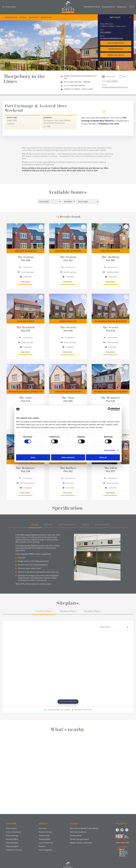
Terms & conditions (78, 832)
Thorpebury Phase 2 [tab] (68, 611)
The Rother (68, 470)
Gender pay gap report (79, 839)
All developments (11, 17)
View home (25, 282)
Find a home (11, 7)
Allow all (103, 457)
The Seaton (26, 259)
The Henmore (111, 399)
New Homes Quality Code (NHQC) (84, 828)
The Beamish (26, 329)
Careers (42, 846)
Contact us (122, 7)
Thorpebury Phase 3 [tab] (92, 611)
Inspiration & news (14, 850)
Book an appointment (116, 43)
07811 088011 (106, 32)
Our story (43, 828)
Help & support (12, 846)
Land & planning (46, 843)
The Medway (110, 259)
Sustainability (44, 839)
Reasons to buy (45, 832)
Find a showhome (14, 832)
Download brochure (116, 49)
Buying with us (108, 7)
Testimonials (44, 836)
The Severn (68, 329)
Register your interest (116, 55)
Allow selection (68, 457)
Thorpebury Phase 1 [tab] (44, 611)
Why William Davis (92, 7)
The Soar (26, 399)
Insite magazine (46, 850)
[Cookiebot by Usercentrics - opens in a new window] (109, 409)
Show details (110, 450)
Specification (34, 17)
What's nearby (46, 17)
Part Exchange (12, 836)
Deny (33, 457)
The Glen (111, 470)
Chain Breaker (12, 843)
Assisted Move (12, 839)
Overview (23, 17)
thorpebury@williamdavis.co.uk (112, 38)
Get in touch (115, 17)
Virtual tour (111, 76)
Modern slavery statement (81, 843)
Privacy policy (76, 836)
